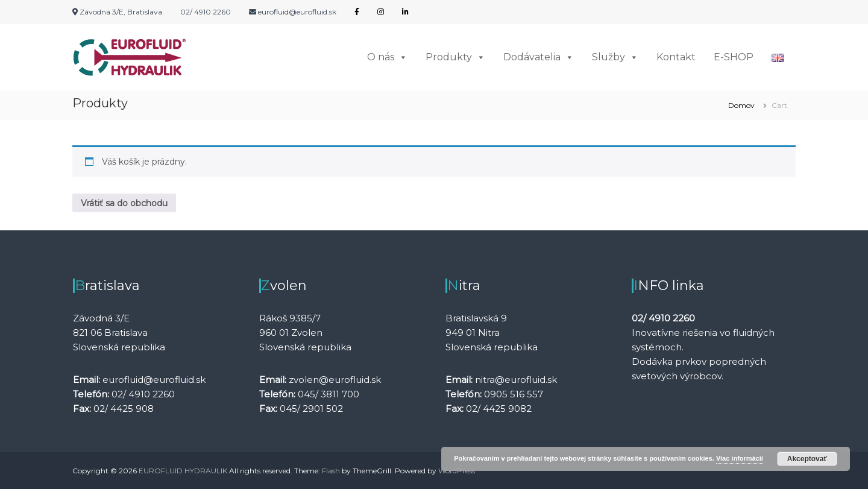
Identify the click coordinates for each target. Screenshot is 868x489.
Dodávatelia (539, 57)
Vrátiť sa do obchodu (124, 203)
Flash (331, 471)
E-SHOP (734, 57)
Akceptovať (807, 459)
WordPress (457, 471)
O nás (387, 57)
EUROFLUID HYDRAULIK (183, 471)
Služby (615, 57)
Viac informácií (740, 458)
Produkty (455, 57)
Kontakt (676, 57)
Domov (741, 105)
